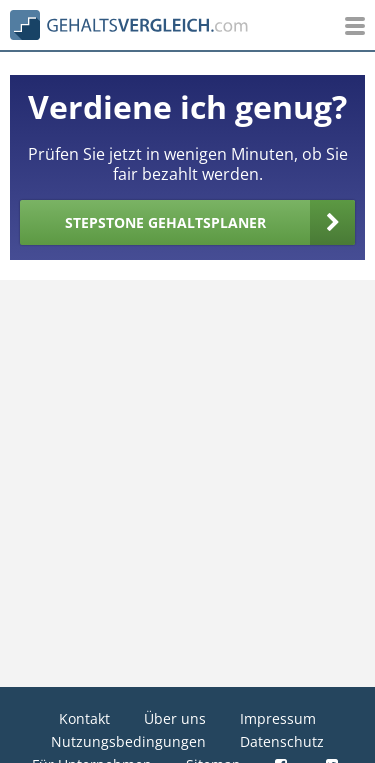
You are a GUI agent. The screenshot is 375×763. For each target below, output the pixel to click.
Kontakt (84, 718)
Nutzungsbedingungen (128, 741)
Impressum (278, 718)
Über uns (175, 718)
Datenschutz (282, 741)
